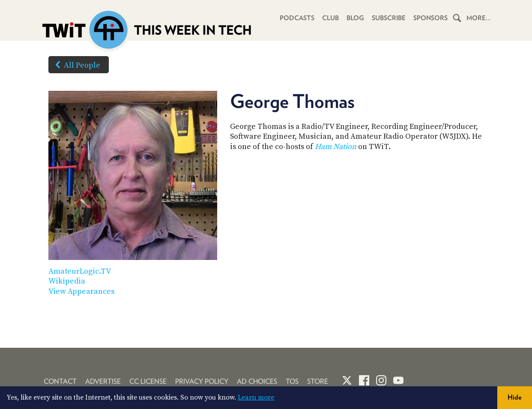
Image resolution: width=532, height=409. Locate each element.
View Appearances (81, 291)
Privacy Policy (202, 381)
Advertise (103, 381)
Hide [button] (515, 397)
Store (318, 381)
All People (76, 65)
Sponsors (430, 18)
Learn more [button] (256, 397)
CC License (148, 381)
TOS (292, 381)
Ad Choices (257, 381)
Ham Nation (336, 147)
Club (330, 18)
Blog (355, 18)
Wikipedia (67, 281)
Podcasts (297, 18)
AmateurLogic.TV (80, 271)
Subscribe (389, 18)
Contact (60, 381)
